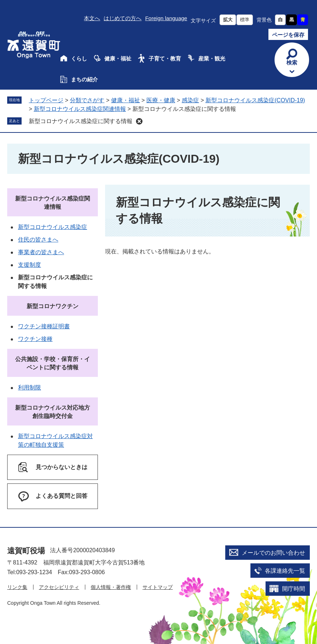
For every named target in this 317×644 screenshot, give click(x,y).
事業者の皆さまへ (41, 252)
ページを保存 (288, 35)
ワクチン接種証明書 (44, 326)
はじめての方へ (123, 18)
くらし (79, 58)
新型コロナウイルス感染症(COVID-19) (255, 100)
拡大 (228, 20)
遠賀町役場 (26, 551)
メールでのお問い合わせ (273, 553)
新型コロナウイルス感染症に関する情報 (81, 121)
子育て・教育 (165, 58)
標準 (245, 20)
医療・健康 (161, 100)
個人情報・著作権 (111, 587)
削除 (139, 121)
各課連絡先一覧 (285, 571)
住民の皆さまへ (38, 240)
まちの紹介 (84, 79)
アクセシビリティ (59, 587)
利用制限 (30, 388)
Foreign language (166, 18)
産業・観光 (212, 58)
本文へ (92, 18)
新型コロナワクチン (53, 306)
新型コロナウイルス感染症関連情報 (80, 109)
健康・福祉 (118, 58)
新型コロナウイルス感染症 (53, 227)
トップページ (46, 100)
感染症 (190, 100)
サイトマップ (158, 587)
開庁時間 (294, 589)
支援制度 (30, 265)
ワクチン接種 (35, 339)
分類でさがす (87, 100)
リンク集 (17, 587)
